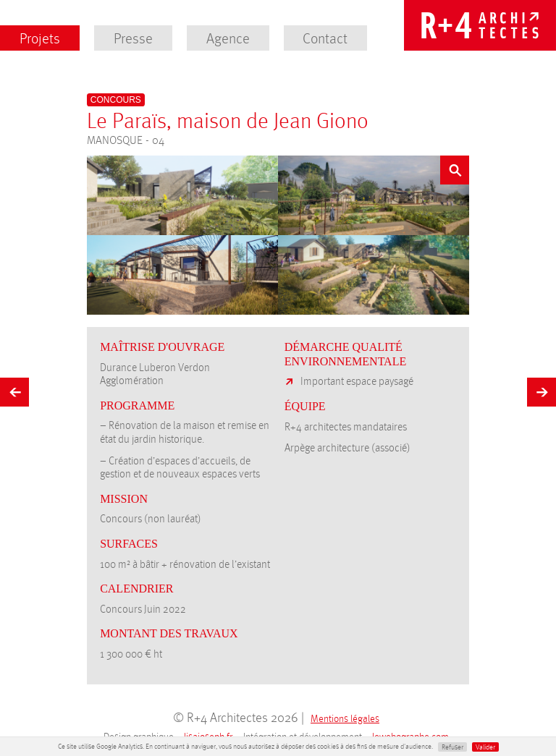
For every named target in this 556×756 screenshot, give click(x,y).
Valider (485, 747)
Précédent (14, 389)
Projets (40, 38)
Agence (228, 38)
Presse (133, 38)
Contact (325, 38)
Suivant (542, 389)
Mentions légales (345, 718)
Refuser (452, 747)
